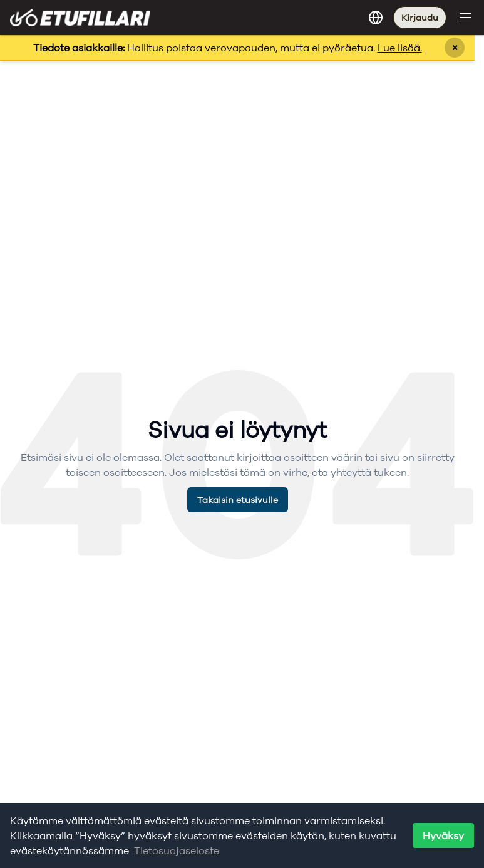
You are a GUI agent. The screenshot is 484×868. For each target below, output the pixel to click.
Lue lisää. (400, 48)
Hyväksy (443, 835)
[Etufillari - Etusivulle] (80, 17)
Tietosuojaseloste (177, 850)
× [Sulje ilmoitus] (455, 47)
